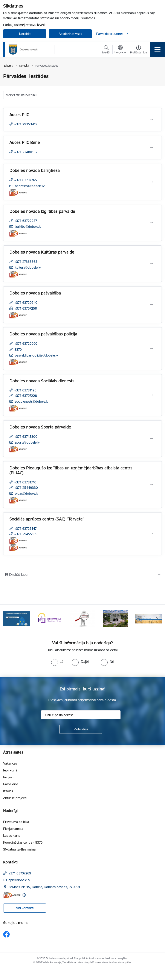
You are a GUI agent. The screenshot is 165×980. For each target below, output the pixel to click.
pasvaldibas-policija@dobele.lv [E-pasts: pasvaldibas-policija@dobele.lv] (36, 355)
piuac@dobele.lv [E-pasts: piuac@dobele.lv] (26, 493)
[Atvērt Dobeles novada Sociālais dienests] (151, 395)
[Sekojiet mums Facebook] (6, 934)
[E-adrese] (18, 192)
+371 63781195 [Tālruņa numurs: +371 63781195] (25, 390)
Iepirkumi (10, 770)
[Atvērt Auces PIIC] (151, 120)
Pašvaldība (11, 784)
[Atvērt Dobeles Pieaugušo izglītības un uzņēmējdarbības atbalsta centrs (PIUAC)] (151, 485)
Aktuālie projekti (15, 798)
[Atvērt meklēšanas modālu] (106, 50)
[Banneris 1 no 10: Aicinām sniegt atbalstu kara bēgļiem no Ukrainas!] (17, 618)
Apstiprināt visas (70, 34)
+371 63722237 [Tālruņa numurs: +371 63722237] (26, 221)
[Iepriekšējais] (8, 619)
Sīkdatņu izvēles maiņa (19, 849)
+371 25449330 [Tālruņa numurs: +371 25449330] (26, 488)
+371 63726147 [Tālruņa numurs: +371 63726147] (26, 529)
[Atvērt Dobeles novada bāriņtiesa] (151, 182)
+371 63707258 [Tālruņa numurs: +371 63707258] (26, 308)
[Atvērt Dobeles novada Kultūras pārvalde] (151, 264)
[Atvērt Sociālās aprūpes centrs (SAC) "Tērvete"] (151, 534)
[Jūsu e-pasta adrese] (81, 715)
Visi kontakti (25, 908)
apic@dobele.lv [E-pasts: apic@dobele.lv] (19, 880)
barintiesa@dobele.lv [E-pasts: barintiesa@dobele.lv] (30, 186)
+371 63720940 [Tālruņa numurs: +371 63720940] (26, 303)
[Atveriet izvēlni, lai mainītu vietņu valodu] (120, 50)
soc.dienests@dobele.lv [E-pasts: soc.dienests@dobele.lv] (31, 401)
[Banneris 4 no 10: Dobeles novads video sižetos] (115, 618)
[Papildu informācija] (24, 895)
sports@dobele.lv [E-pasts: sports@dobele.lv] (27, 442)
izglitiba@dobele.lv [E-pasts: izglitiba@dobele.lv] (28, 227)
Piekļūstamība (13, 829)
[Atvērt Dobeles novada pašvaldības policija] (151, 349)
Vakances (10, 763)
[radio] (57, 662)
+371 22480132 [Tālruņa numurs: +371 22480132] (26, 152)
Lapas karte (12, 836)
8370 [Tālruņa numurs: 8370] (18, 350)
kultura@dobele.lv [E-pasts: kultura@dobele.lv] (28, 267)
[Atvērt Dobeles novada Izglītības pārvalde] (151, 223)
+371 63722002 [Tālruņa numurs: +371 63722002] (26, 344)
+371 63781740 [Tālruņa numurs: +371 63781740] (25, 482)
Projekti (9, 777)
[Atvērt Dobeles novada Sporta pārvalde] (151, 439)
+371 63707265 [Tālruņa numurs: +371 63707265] (26, 180)
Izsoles (8, 791)
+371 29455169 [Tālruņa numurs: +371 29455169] (26, 534)
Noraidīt (25, 34)
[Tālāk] (157, 619)
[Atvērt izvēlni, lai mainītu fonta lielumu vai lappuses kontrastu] (138, 50)
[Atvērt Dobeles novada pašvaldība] (151, 305)
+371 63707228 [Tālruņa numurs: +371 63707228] (26, 396)
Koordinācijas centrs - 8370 (23, 842)
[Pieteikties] (81, 729)
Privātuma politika (16, 822)
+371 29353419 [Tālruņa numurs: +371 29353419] (26, 124)
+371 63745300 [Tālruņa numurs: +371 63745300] (26, 437)
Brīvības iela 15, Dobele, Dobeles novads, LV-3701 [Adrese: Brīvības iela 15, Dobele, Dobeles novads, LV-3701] (44, 887)
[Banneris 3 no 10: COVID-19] (83, 618)
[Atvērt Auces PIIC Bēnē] (151, 148)
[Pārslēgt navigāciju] (157, 50)
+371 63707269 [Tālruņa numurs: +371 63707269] (20, 873)
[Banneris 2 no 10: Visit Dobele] (50, 618)
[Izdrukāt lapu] (82, 575)
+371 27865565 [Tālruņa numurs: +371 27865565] (26, 262)
